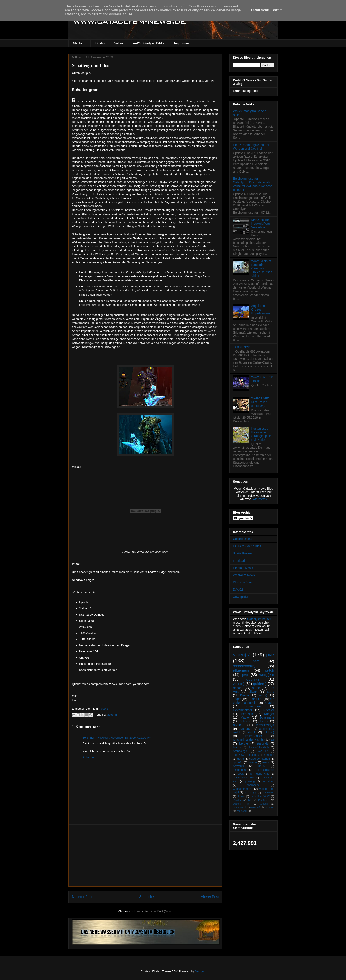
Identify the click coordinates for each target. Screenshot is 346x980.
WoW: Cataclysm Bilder (148, 43)
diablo (252, 732)
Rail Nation (264, 800)
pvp (245, 675)
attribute (269, 755)
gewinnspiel (239, 807)
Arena (266, 762)
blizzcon (239, 725)
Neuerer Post (82, 897)
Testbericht (240, 770)
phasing (250, 781)
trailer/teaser (254, 736)
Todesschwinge (265, 770)
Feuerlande (268, 793)
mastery (254, 755)
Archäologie (240, 751)
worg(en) (267, 675)
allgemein (241, 670)
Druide (245, 695)
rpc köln (238, 762)
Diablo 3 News (243, 568)
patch (270, 670)
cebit (241, 774)
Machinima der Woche (249, 740)
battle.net (245, 729)
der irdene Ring (259, 774)
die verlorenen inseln (254, 701)
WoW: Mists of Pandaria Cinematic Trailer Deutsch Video (262, 268)
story (271, 692)
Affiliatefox (260, 499)
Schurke (245, 721)
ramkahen (268, 781)
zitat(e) (239, 684)
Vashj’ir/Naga (265, 725)
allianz (253, 692)
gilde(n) (269, 732)
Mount (262, 766)
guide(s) (260, 684)
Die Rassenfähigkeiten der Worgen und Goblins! (251, 147)
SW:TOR (262, 751)
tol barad (269, 807)
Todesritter (255, 699)
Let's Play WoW (260, 796)
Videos (118, 43)
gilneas (263, 721)
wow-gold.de (242, 597)
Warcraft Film (242, 804)
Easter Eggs (250, 793)
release (238, 688)
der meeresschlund (245, 778)
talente (253, 762)
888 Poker (243, 347)
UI (273, 740)
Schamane (267, 717)
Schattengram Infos (90, 65)
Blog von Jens (243, 582)
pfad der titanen (260, 759)
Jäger (237, 699)
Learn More (260, 10)
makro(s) (255, 807)
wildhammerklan (243, 789)
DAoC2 (238, 590)
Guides (100, 43)
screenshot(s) (244, 666)
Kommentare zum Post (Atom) (153, 911)
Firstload (239, 561)
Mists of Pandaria (258, 747)
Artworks (238, 766)
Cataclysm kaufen (259, 619)
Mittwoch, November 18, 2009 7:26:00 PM (125, 738)
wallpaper (242, 811)
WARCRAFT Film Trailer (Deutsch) (260, 402)
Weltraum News (244, 575)
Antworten (89, 757)
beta (256, 661)
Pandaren (238, 800)
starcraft (262, 743)
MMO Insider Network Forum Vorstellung (262, 224)
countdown (254, 706)
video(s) (112, 715)
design (241, 759)
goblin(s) (254, 679)
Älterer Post (210, 897)
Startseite (80, 43)
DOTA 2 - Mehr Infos (247, 546)
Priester (269, 710)
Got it (278, 10)
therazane (254, 785)
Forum (241, 796)
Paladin (269, 703)
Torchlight (89, 738)
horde (256, 688)
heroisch (247, 714)
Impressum (181, 43)
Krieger (269, 714)
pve (270, 655)
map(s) (262, 695)
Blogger (200, 971)
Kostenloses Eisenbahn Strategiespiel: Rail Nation (261, 434)
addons (264, 804)
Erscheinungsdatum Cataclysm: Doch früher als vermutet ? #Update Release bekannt (253, 184)
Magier (245, 717)
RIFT (251, 800)
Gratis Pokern (243, 553)
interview (239, 755)
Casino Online (243, 539)
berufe (244, 743)
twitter (237, 747)
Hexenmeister (243, 710)
